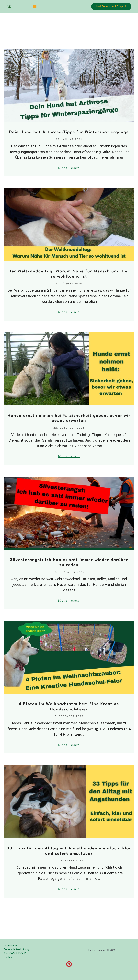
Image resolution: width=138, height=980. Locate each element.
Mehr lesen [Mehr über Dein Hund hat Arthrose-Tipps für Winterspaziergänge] (69, 168)
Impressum (10, 945)
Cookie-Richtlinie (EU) (16, 953)
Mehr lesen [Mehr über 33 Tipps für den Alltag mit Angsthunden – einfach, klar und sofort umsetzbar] (69, 889)
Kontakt (8, 957)
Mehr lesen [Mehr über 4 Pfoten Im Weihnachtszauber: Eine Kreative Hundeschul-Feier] (69, 745)
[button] (35, 6)
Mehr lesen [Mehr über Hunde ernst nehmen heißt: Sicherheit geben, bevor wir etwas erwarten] (69, 456)
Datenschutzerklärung (16, 949)
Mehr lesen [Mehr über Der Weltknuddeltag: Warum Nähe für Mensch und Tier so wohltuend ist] (69, 312)
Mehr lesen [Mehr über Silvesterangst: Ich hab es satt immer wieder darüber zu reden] (69, 601)
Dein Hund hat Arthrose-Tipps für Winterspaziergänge (69, 132)
